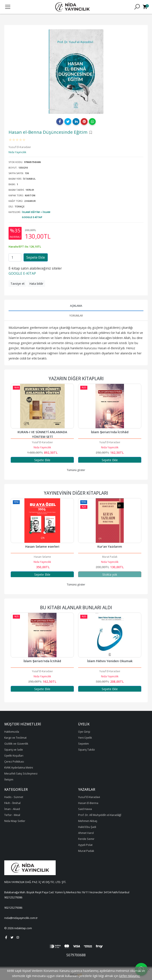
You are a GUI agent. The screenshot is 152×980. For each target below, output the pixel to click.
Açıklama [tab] (76, 306)
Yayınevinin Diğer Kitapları (76, 493)
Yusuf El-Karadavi (42, 442)
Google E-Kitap (32, 217)
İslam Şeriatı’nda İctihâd (110, 432)
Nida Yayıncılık (42, 447)
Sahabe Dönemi (27, 546)
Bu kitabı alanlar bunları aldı (76, 607)
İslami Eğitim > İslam (36, 212)
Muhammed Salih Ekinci (27, 557)
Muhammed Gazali (42, 671)
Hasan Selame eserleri (95, 546)
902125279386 (13, 897)
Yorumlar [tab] (76, 316)
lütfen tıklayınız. (130, 976)
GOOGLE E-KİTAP (22, 273)
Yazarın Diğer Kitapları (76, 379)
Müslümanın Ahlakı (42, 661)
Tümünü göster (76, 470)
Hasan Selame (95, 557)
